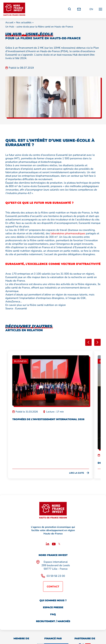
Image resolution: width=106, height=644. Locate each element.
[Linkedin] (48, 544)
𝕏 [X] (59, 544)
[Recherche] (69, 9)
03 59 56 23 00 (56, 576)
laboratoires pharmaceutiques (68, 233)
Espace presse (53, 607)
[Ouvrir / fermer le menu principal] (100, 9)
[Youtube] (54, 544)
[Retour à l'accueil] (14, 9)
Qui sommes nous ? (53, 600)
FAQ (53, 614)
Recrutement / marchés (53, 621)
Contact (53, 587)
